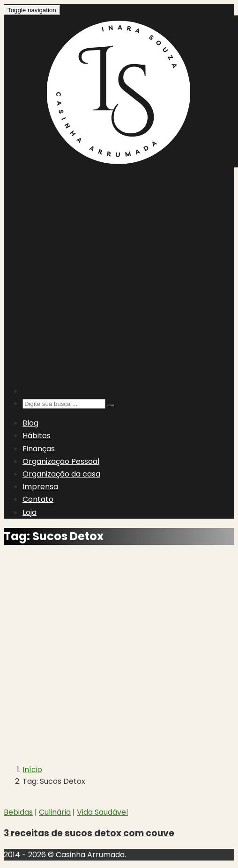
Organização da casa (61, 474)
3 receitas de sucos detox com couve (89, 833)
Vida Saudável (102, 812)
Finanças (39, 449)
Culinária (55, 812)
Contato (38, 499)
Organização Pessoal (61, 461)
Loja (30, 512)
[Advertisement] (101, 276)
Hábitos (37, 436)
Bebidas (18, 812)
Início (32, 770)
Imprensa (40, 487)
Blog (30, 423)
